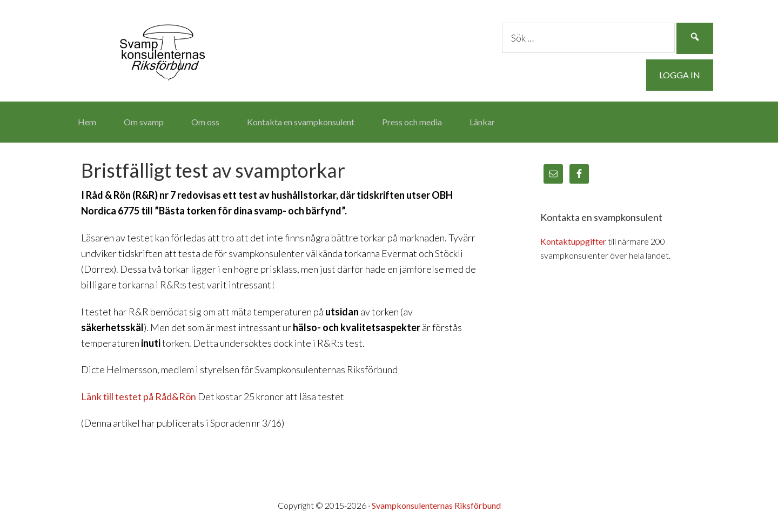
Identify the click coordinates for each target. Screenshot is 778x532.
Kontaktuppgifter (573, 241)
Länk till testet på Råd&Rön (139, 396)
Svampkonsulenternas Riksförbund (162, 49)
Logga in (680, 75)
